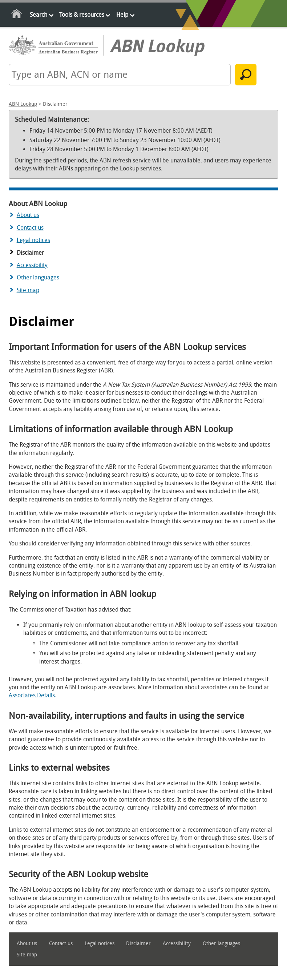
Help (122, 15)
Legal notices (33, 240)
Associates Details (32, 695)
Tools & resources (82, 15)
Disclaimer (138, 943)
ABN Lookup (23, 104)
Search (39, 15)
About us (28, 215)
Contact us (30, 228)
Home (17, 15)
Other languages (38, 277)
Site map (28, 290)
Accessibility (32, 265)
